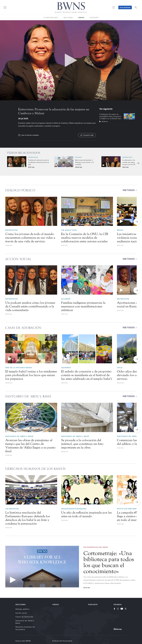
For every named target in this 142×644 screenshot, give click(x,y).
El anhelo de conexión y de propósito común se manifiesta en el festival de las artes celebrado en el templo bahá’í (87, 375)
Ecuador (66, 299)
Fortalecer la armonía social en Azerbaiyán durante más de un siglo (39, 162)
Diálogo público (22, 609)
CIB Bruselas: (12, 509)
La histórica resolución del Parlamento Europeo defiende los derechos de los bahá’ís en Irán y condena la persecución (28, 518)
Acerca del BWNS (23, 641)
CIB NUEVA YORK (69, 230)
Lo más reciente (51, 18)
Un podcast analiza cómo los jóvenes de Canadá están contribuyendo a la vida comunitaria (30, 306)
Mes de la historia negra (19, 367)
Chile (120, 367)
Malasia (79, 157)
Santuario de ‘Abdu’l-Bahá (19, 436)
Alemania (66, 367)
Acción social (21, 613)
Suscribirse (125, 7)
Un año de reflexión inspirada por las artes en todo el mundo (86, 514)
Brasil (120, 230)
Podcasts (94, 18)
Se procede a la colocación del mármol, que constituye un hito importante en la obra (82, 444)
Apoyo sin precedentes (129, 509)
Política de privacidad (62, 641)
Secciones (68, 18)
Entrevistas (33, 157)
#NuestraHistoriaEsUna (74, 509)
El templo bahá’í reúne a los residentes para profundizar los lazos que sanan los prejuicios (31, 375)
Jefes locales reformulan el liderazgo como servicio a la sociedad (84, 162)
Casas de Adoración (24, 617)
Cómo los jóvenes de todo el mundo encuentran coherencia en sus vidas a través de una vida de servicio (30, 238)
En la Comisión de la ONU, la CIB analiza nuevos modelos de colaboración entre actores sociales (85, 238)
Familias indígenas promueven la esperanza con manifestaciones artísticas (83, 306)
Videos (81, 17)
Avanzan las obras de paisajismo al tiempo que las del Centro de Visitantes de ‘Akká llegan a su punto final (30, 446)
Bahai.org (118, 629)
